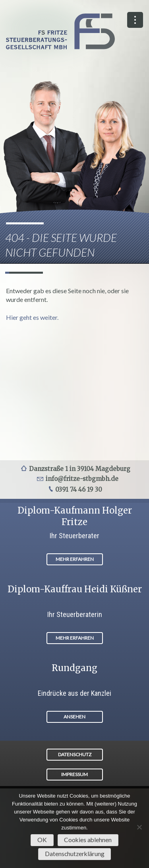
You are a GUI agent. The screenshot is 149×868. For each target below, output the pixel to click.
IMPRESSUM (74, 774)
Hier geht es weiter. (32, 317)
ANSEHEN (74, 717)
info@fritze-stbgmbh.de (82, 479)
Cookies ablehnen (88, 840)
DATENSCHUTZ (75, 754)
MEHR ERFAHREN (75, 559)
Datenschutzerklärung (75, 854)
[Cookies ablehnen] (139, 827)
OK (42, 840)
